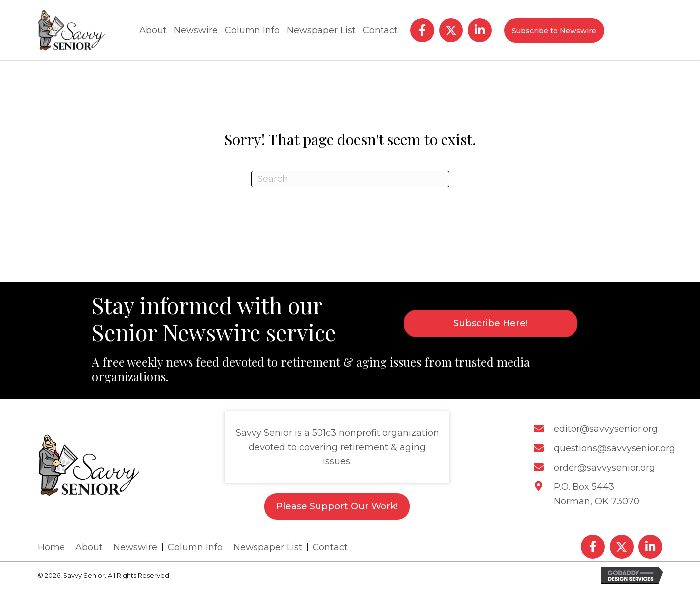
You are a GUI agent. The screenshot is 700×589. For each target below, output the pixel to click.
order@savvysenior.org (605, 468)
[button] (422, 30)
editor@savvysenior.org (606, 429)
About (89, 547)
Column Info (195, 547)
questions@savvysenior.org (614, 448)
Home (51, 547)
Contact (330, 547)
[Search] (350, 179)
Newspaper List (268, 547)
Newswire (135, 547)
